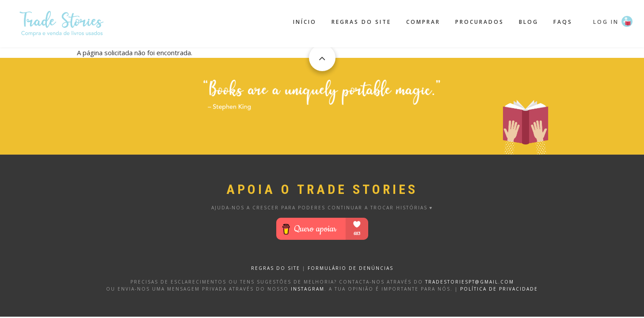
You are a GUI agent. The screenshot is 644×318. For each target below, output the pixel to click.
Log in (606, 22)
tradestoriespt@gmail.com (470, 282)
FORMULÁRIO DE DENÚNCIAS (351, 268)
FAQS (563, 22)
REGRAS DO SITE (276, 268)
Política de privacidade (499, 289)
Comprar (423, 22)
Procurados (480, 22)
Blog (529, 22)
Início (305, 22)
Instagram (308, 289)
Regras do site (361, 22)
